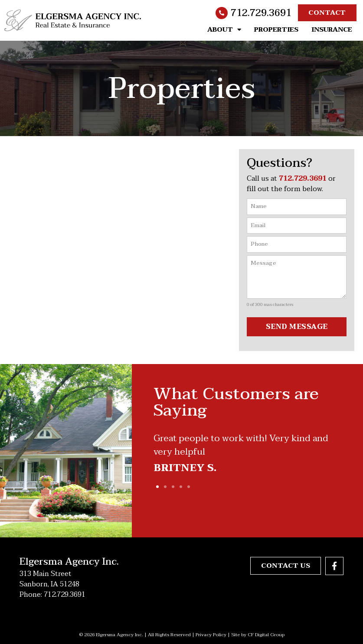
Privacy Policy (211, 635)
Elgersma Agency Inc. (69, 562)
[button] (157, 487)
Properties (276, 29)
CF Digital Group (266, 635)
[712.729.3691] (222, 13)
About (224, 29)
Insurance (332, 29)
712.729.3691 (261, 13)
